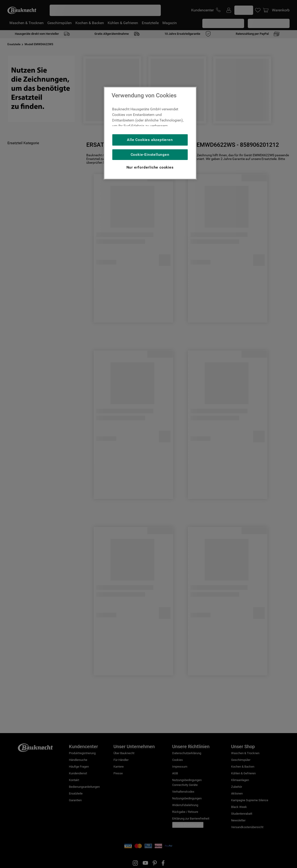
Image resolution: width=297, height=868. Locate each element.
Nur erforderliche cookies (150, 167)
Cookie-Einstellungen (150, 155)
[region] (150, 133)
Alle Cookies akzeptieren (150, 140)
